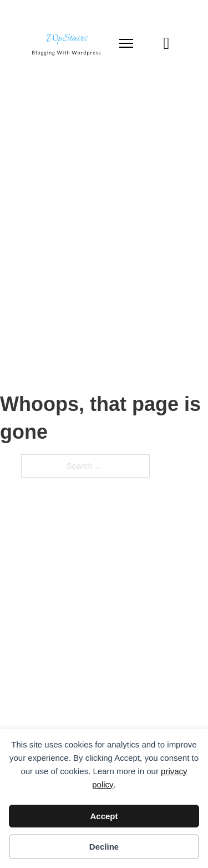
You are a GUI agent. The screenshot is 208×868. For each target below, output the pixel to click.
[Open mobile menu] (126, 43)
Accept (104, 816)
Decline (104, 847)
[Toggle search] (166, 43)
